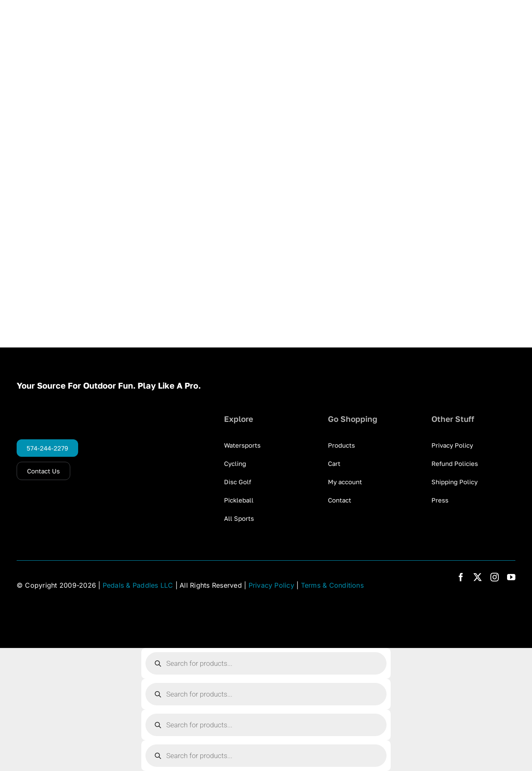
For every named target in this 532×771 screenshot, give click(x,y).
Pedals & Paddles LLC (138, 585)
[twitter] (478, 577)
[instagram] (495, 577)
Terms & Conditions (332, 585)
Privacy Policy (271, 585)
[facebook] (461, 577)
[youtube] (511, 577)
